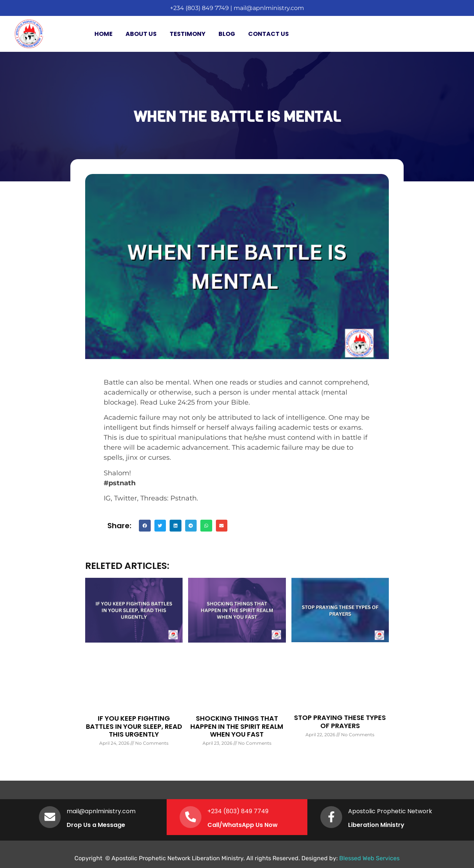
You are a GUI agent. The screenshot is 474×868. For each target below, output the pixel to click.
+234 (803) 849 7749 (199, 8)
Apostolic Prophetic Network (390, 811)
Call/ (215, 825)
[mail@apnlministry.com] (50, 817)
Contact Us (268, 34)
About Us (141, 34)
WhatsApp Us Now (250, 825)
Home (104, 34)
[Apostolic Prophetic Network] (331, 817)
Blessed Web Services (369, 858)
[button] (145, 526)
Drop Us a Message (96, 825)
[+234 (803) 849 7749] (191, 817)
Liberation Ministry (377, 825)
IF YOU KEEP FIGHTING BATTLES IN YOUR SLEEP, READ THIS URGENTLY (134, 726)
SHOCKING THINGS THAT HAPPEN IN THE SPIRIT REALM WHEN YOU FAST (237, 726)
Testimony (188, 34)
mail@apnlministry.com (269, 8)
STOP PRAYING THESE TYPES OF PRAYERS (340, 722)
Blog (227, 34)
